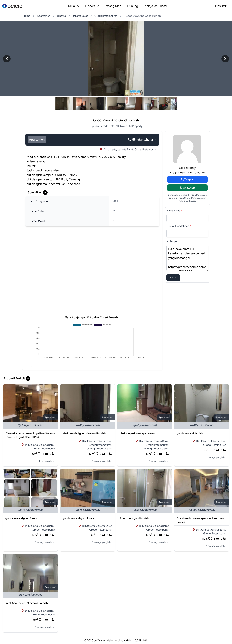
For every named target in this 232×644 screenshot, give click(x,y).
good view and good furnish (22, 518)
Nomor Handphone (179, 226)
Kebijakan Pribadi (156, 6)
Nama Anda (174, 211)
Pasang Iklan (113, 6)
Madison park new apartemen (137, 433)
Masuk (221, 6)
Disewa (61, 16)
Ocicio (101, 641)
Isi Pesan (173, 241)
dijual (74, 6)
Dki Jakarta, (110, 149)
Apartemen (44, 16)
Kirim (173, 278)
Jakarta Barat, (126, 149)
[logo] (12, 6)
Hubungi (133, 6)
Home (27, 16)
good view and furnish (190, 433)
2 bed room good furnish (134, 518)
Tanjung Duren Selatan (99, 449)
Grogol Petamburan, (100, 445)
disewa (92, 6)
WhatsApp (187, 188)
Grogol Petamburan (106, 16)
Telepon (187, 179)
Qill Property (187, 168)
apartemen (37, 140)
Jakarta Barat (80, 16)
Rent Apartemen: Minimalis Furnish (27, 603)
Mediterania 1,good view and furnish (84, 433)
